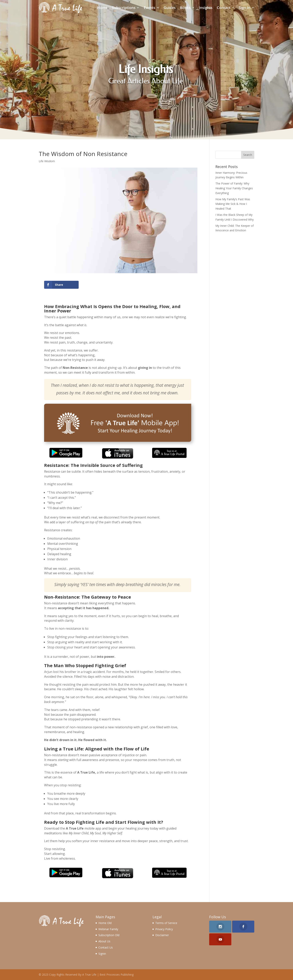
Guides (170, 8)
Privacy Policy (164, 929)
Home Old (105, 923)
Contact (224, 8)
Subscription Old (109, 935)
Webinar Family (108, 929)
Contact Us (106, 947)
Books (185, 8)
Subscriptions (124, 8)
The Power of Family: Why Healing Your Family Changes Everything (234, 188)
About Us (104, 941)
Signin (102, 954)
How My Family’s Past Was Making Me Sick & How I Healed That (233, 204)
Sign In (244, 8)
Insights (206, 8)
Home (102, 8)
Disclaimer (162, 935)
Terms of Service (166, 923)
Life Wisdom (47, 161)
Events (149, 8)
